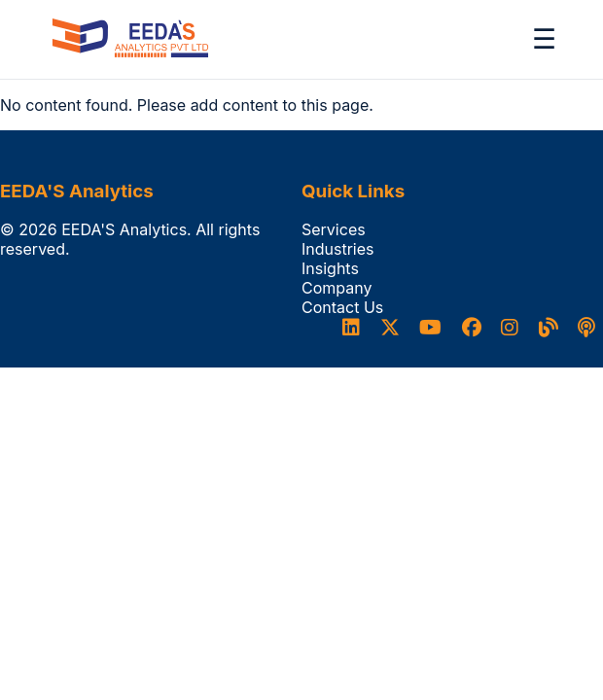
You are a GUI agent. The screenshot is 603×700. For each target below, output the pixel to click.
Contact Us (342, 307)
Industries (338, 249)
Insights (330, 268)
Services (334, 229)
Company (337, 288)
